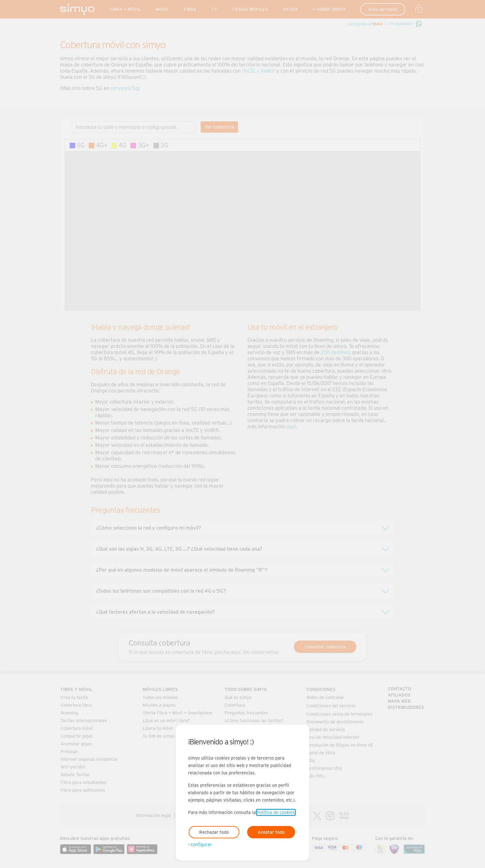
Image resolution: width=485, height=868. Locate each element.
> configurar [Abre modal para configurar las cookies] (200, 845)
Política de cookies (276, 812)
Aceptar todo (271, 832)
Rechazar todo (214, 832)
